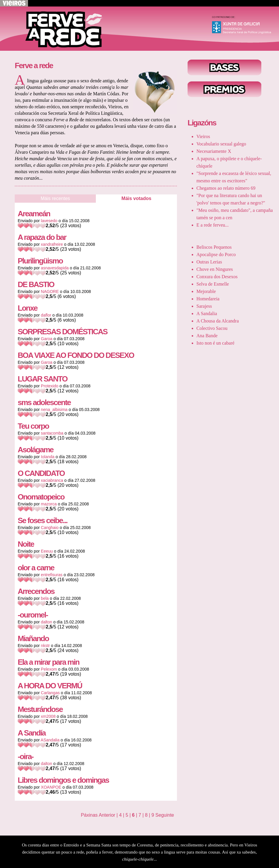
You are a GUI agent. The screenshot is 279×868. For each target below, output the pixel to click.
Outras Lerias (209, 262)
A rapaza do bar (42, 237)
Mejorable (206, 291)
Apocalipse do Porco (216, 254)
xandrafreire (52, 244)
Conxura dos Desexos (217, 277)
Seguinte (165, 815)
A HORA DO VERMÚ (50, 686)
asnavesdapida (55, 268)
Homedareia (208, 299)
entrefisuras (52, 575)
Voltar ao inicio (59, 29)
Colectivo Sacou (212, 328)
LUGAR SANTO (42, 379)
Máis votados (136, 198)
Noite (26, 544)
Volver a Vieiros (14, 3)
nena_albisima (54, 410)
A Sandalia (207, 313)
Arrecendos (36, 591)
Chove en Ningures (215, 269)
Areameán (34, 214)
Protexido (50, 386)
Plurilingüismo (40, 261)
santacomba (52, 433)
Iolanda (48, 457)
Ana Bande (207, 336)
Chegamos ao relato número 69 (226, 188)
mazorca (49, 504)
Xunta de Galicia (244, 26)
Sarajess (204, 306)
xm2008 (48, 716)
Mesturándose (40, 709)
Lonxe (28, 308)
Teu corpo (33, 426)
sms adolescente (44, 402)
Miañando (33, 638)
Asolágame (36, 450)
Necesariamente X (214, 151)
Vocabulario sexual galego (221, 144)
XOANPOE (51, 787)
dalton (47, 622)
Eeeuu (47, 551)
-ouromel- (33, 615)
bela (45, 598)
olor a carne (36, 568)
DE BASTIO (36, 284)
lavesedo (49, 221)
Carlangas (50, 693)
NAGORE (50, 291)
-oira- (26, 756)
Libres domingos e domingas (63, 780)
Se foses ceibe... (42, 520)
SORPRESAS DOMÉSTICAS (63, 332)
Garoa (47, 339)
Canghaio (50, 528)
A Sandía (32, 733)
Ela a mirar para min (49, 662)
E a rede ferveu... (212, 225)
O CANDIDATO (41, 473)
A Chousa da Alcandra (218, 321)
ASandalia (50, 740)
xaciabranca (52, 480)
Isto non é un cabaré (215, 343)
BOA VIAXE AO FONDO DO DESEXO (76, 355)
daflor (46, 315)
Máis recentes (55, 198)
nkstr (45, 646)
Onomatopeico (41, 497)
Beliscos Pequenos (214, 247)
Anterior (107, 815)
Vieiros (203, 136)
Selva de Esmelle (213, 284)
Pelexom (49, 669)
